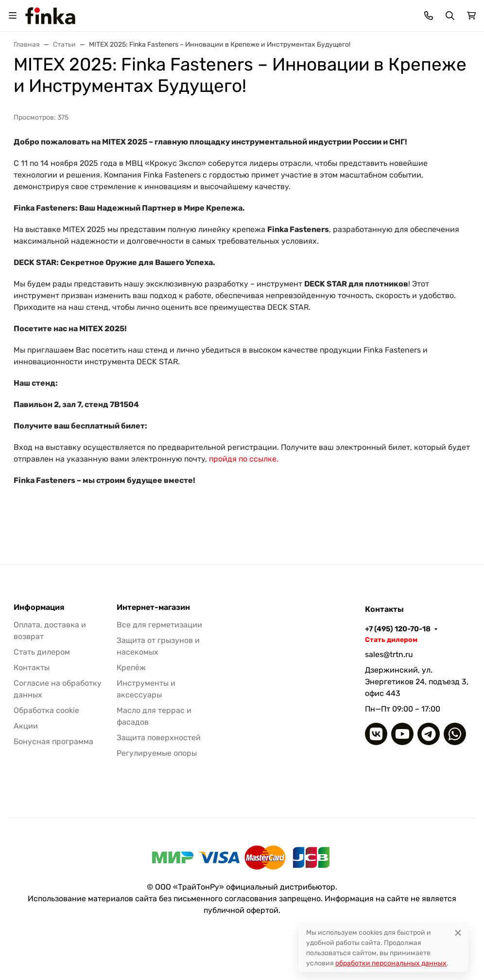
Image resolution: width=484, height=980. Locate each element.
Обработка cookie (46, 710)
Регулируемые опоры (157, 753)
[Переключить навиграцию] (13, 16)
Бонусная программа (53, 741)
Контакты (32, 668)
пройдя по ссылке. (244, 459)
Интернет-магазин (153, 607)
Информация (39, 607)
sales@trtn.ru (389, 654)
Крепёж (131, 668)
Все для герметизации (159, 625)
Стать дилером (42, 652)
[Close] (458, 933)
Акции (26, 726)
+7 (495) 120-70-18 (398, 629)
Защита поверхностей (159, 738)
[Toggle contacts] (429, 16)
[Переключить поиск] (450, 16)
